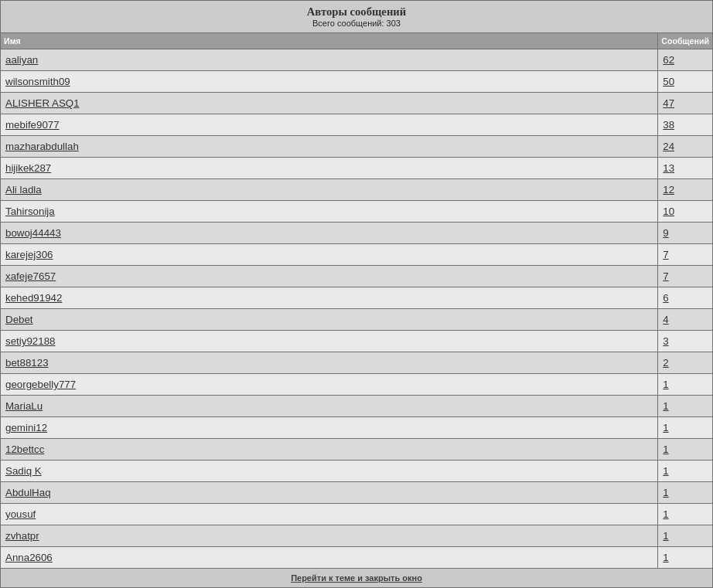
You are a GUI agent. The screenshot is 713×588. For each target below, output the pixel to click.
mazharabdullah (42, 146)
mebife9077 (32, 125)
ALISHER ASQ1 (43, 103)
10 (669, 211)
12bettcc (25, 449)
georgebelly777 (41, 384)
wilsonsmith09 (38, 82)
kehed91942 (34, 298)
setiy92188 (30, 341)
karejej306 (29, 255)
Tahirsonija (30, 211)
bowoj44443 (33, 233)
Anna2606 (29, 557)
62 (669, 60)
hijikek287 (28, 168)
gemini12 (26, 428)
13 (669, 168)
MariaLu (24, 406)
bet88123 (27, 363)
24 (669, 146)
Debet (19, 319)
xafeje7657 (31, 276)
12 (669, 190)
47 (669, 103)
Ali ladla (24, 190)
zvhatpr (22, 536)
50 (669, 82)
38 (669, 125)
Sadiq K (24, 471)
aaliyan (22, 60)
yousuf (20, 514)
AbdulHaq (28, 493)
